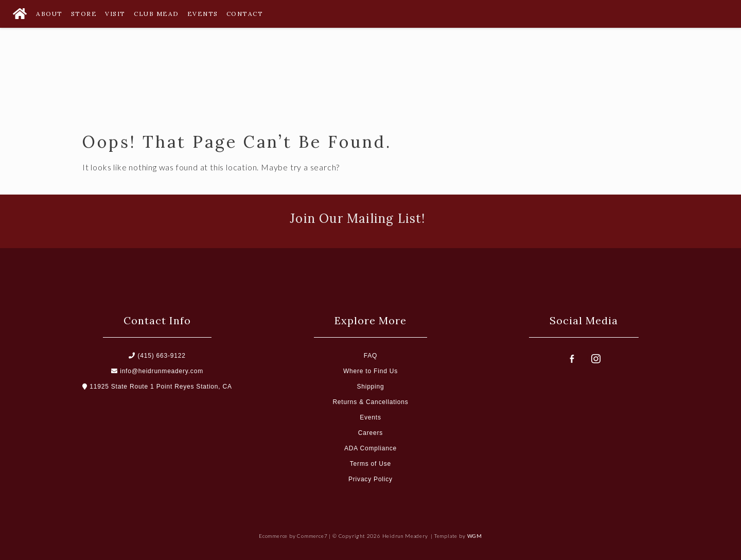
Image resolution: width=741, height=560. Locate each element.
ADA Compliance (370, 448)
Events (203, 14)
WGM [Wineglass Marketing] (475, 536)
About (49, 14)
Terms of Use (370, 464)
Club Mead (156, 14)
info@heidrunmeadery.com (157, 371)
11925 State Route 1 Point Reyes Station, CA (157, 387)
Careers (370, 433)
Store (84, 14)
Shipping (370, 387)
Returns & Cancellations (370, 402)
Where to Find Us (370, 371)
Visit (115, 14)
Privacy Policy (370, 479)
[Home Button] (20, 14)
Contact (245, 14)
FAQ (370, 356)
